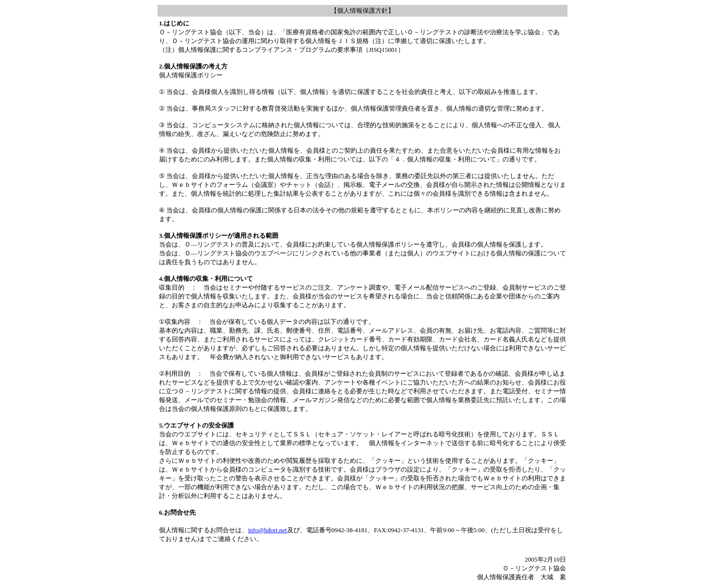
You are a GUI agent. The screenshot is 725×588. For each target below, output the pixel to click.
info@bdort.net (268, 530)
